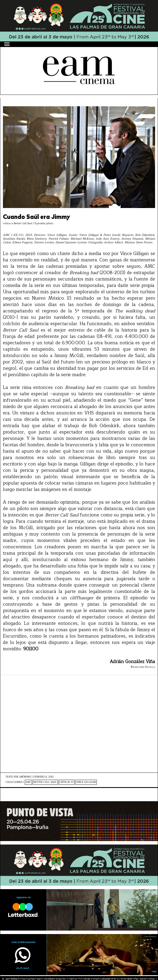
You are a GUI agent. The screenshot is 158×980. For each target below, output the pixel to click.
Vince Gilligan (86, 782)
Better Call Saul (45, 782)
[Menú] (7, 44)
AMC (28, 782)
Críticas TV (67, 782)
